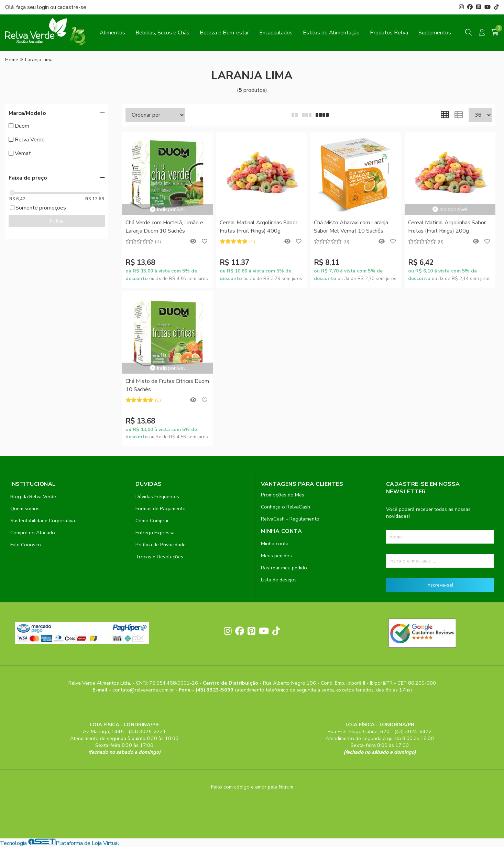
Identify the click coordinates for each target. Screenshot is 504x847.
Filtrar (57, 221)
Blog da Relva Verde (33, 496)
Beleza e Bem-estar (224, 33)
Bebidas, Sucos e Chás (162, 33)
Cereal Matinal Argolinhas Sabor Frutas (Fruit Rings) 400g (259, 227)
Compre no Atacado (33, 533)
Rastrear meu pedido (284, 568)
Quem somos (25, 508)
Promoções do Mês (283, 495)
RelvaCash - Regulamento (290, 519)
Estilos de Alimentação (331, 33)
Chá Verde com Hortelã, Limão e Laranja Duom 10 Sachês (164, 227)
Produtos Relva (389, 33)
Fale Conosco (26, 545)
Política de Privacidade (161, 545)
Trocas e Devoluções (159, 557)
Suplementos (435, 33)
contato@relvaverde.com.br (144, 690)
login (44, 7)
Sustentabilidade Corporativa (43, 521)
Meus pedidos (276, 556)
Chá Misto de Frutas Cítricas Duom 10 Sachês (167, 385)
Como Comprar (152, 521)
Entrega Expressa (155, 533)
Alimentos (112, 33)
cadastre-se (72, 7)
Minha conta (275, 544)
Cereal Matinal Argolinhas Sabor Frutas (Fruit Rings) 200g (447, 227)
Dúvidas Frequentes (157, 496)
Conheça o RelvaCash (286, 507)
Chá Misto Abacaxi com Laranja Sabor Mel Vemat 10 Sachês (351, 227)
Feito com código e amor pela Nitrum (252, 787)
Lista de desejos (279, 580)
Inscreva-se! (440, 585)
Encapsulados (276, 33)
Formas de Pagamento (161, 508)
